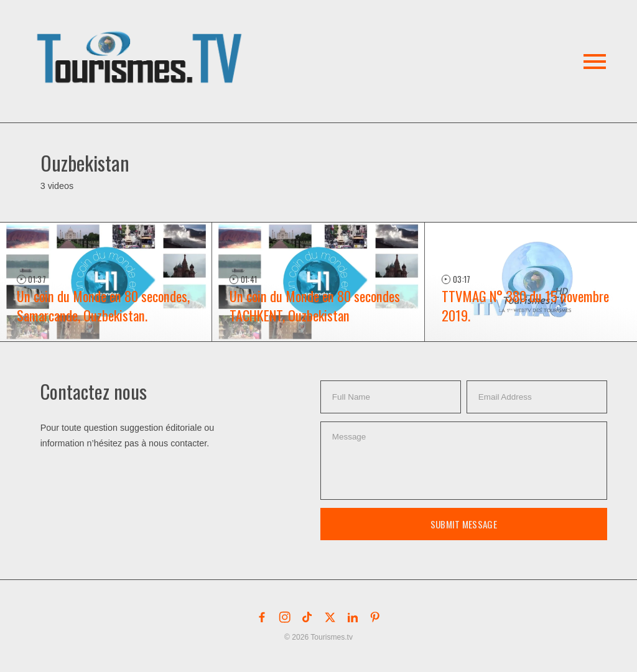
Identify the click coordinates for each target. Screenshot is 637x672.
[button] (142, 43)
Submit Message (464, 524)
